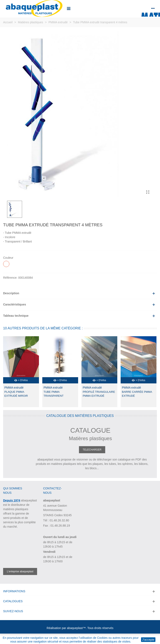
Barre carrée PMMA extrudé (137, 394)
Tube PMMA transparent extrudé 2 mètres (57, 396)
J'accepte (148, 640)
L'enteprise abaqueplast (20, 571)
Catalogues (13, 601)
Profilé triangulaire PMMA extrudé (99, 394)
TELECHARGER (92, 450)
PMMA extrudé (14, 388)
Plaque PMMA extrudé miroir (16, 394)
